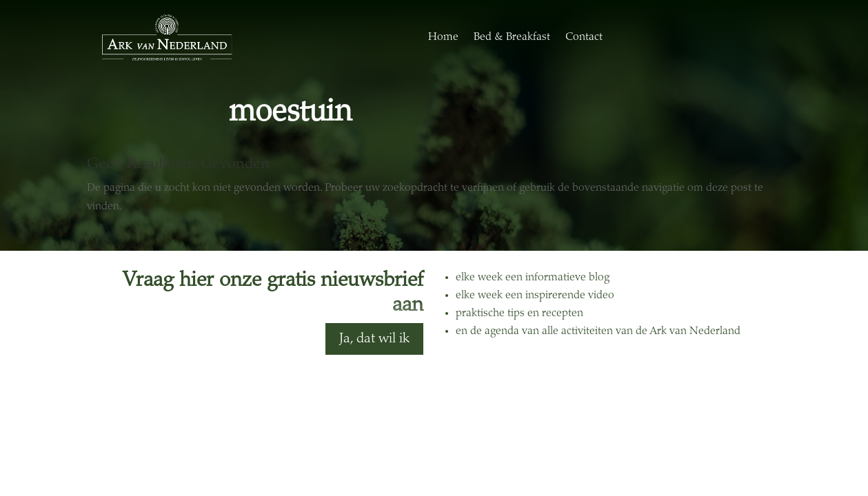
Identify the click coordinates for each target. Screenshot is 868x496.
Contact (584, 37)
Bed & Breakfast (512, 37)
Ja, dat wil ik (374, 339)
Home (443, 37)
